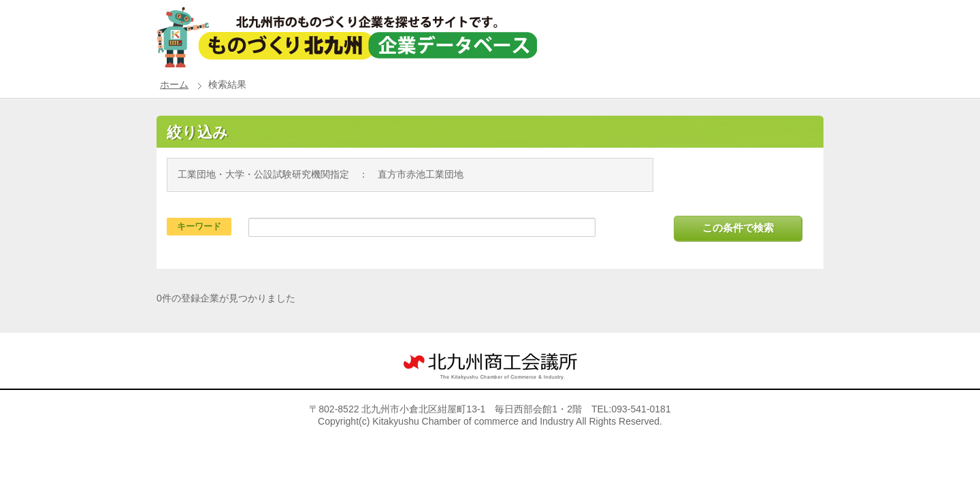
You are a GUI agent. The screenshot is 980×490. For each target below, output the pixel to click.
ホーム (174, 84)
